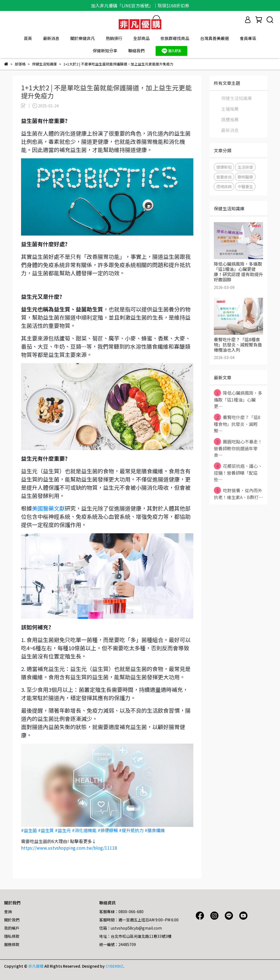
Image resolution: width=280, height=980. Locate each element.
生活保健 (245, 167)
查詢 (8, 912)
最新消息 (51, 38)
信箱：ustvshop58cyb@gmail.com (131, 928)
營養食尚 (224, 177)
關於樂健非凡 (83, 38)
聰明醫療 (245, 177)
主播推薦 (230, 109)
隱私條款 (12, 936)
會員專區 (248, 38)
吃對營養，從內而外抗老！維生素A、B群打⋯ (238, 494)
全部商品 (141, 38)
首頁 (28, 38)
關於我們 (12, 920)
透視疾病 (224, 186)
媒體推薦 (230, 119)
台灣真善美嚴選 (215, 38)
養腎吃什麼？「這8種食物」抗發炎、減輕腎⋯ (237, 424)
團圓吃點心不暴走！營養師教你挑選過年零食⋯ (238, 448)
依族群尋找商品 (175, 38)
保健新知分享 (105, 51)
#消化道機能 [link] (84, 830)
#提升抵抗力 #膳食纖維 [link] (142, 830)
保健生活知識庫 (237, 98)
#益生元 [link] (63, 830)
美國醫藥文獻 (48, 508)
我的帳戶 (12, 928)
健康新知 (224, 167)
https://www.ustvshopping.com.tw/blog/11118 (69, 848)
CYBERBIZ (114, 966)
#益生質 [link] (46, 830)
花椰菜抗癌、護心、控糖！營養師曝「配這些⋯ (238, 472)
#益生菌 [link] (29, 830)
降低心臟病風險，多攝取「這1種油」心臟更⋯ (238, 399)
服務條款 (12, 944)
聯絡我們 (136, 51)
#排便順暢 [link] (108, 830)
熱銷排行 (114, 38)
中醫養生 (245, 186)
